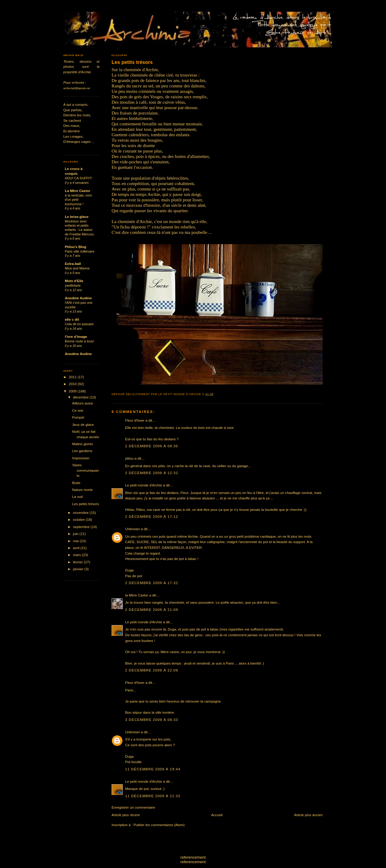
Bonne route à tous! (79, 341)
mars (77, 555)
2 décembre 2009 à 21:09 (152, 610)
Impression (81, 458)
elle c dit (72, 319)
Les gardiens (82, 451)
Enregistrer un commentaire (133, 807)
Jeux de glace (83, 425)
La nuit (77, 497)
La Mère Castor (78, 191)
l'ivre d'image (76, 337)
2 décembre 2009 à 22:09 (152, 670)
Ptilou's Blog (76, 247)
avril (77, 548)
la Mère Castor (137, 595)
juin (76, 534)
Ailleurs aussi (82, 403)
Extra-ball (73, 264)
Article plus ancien (308, 815)
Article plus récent (126, 815)
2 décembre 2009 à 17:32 (152, 583)
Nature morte (82, 490)
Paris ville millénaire (80, 251)
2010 (73, 384)
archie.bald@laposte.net (77, 88)
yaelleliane (73, 285)
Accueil (217, 815)
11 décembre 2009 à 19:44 (153, 769)
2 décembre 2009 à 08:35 (152, 446)
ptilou (129, 458)
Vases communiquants (85, 470)
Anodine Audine (78, 298)
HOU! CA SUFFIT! (79, 178)
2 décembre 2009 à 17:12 (152, 516)
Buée (76, 483)
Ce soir (78, 410)
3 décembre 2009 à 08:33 (152, 720)
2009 (73, 391)
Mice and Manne (77, 268)
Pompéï (78, 417)
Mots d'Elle (74, 281)
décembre (81, 397)
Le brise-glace (77, 217)
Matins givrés (82, 444)
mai (76, 541)
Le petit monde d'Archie (144, 485)
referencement (193, 857)
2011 (73, 377)
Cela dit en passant (79, 324)
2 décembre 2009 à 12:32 (152, 473)
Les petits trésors (132, 62)
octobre (79, 519)
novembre (81, 513)
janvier (79, 569)
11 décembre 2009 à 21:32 (153, 796)
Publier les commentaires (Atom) (159, 825)
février (78, 562)
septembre (82, 527)
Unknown (133, 529)
